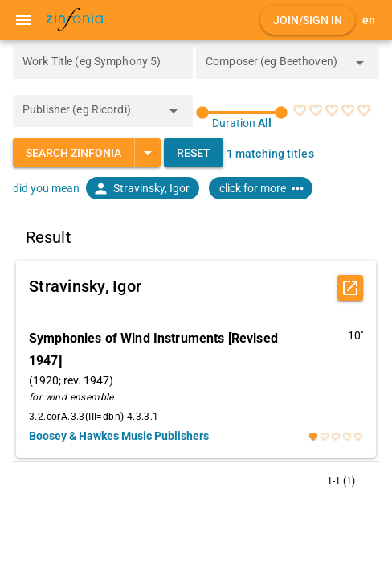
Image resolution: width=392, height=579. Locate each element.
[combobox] (276, 68)
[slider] (242, 113)
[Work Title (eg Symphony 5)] (103, 63)
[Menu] (23, 20)
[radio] (300, 110)
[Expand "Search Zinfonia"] (147, 153)
